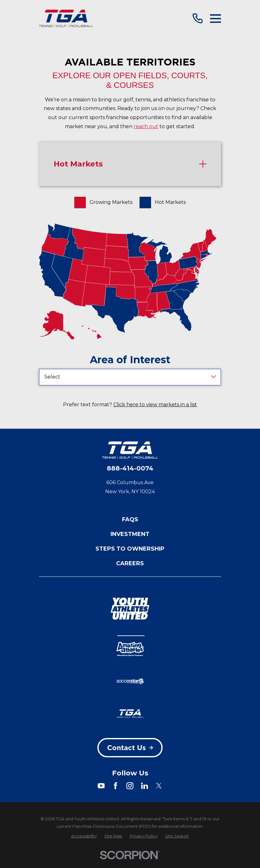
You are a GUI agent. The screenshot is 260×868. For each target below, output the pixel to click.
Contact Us (130, 747)
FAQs (130, 519)
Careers (130, 563)
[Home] (66, 18)
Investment (130, 534)
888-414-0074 (130, 469)
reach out (146, 126)
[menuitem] (84, 836)
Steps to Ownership (130, 549)
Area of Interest (130, 360)
